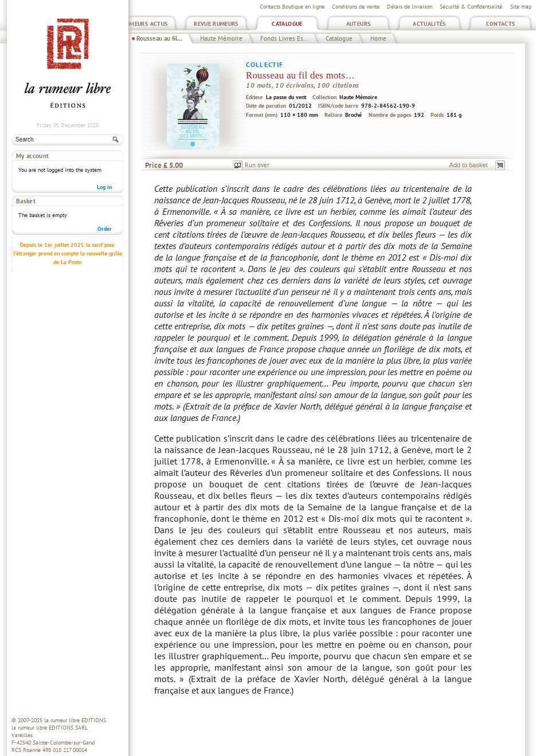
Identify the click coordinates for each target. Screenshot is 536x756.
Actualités (429, 24)
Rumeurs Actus (145, 24)
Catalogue (287, 24)
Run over (257, 165)
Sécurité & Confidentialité (471, 7)
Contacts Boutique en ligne (292, 7)
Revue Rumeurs (216, 24)
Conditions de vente (356, 7)
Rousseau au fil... (159, 38)
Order (105, 200)
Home (378, 38)
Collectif (265, 64)
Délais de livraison (410, 7)
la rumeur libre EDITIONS (75, 720)
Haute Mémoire (221, 38)
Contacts (501, 24)
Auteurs (359, 24)
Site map (521, 7)
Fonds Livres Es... (284, 38)
